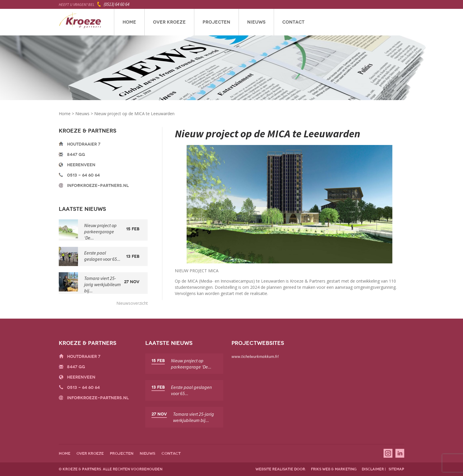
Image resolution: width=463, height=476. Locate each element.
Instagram (388, 453)
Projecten (216, 22)
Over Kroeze (169, 22)
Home (129, 22)
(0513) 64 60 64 (116, 4)
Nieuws (256, 22)
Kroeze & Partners (80, 22)
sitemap (396, 469)
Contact (293, 22)
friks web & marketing (334, 469)
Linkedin (400, 453)
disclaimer (373, 469)
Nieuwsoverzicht (132, 303)
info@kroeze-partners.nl (98, 186)
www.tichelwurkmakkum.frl (255, 356)
